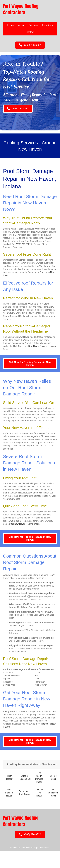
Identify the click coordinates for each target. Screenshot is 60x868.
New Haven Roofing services (42, 346)
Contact (30, 32)
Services (33, 25)
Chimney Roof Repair (39, 793)
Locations (47, 25)
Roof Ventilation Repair (53, 793)
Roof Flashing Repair (9, 793)
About (21, 25)
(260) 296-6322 (23, 244)
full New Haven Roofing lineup (25, 524)
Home (11, 25)
